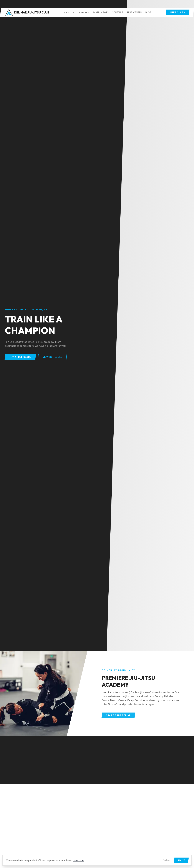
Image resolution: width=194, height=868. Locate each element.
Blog (148, 12)
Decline (166, 860)
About (69, 13)
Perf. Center (134, 12)
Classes (84, 13)
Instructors (101, 12)
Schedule (118, 12)
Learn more (78, 860)
